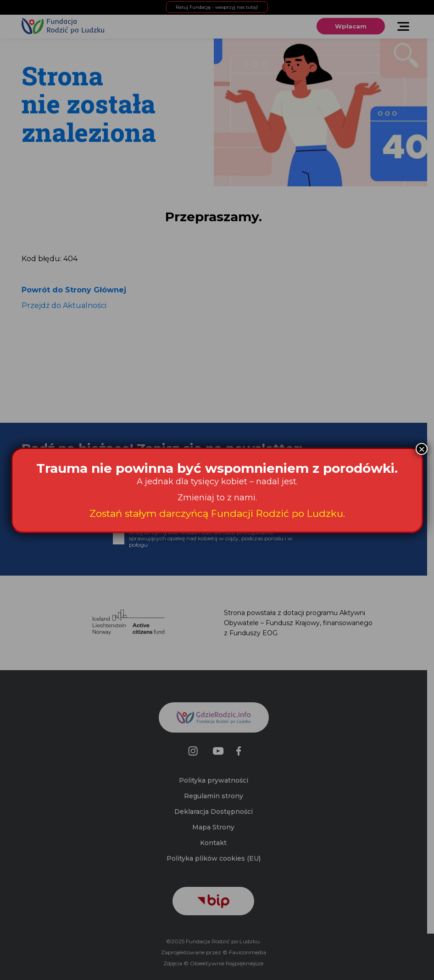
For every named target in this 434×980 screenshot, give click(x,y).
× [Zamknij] (422, 449)
